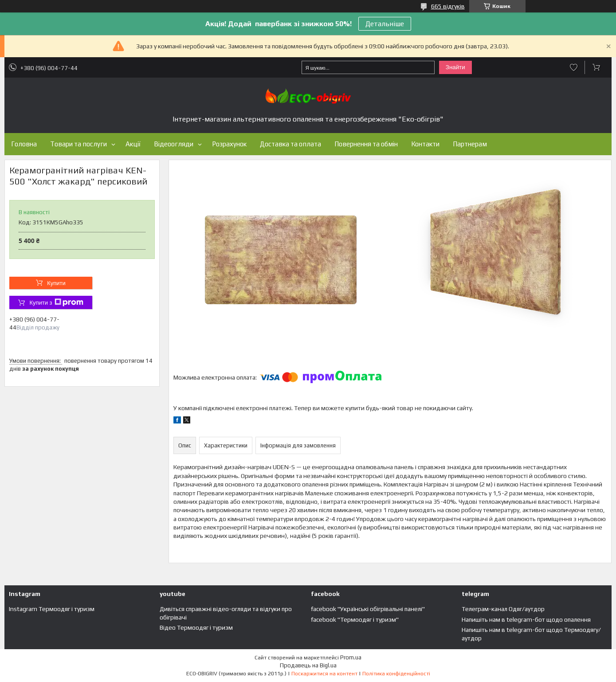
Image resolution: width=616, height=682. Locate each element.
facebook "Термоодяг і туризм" (355, 619)
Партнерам (470, 144)
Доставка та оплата (290, 144)
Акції (133, 144)
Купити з (56, 302)
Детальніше (385, 24)
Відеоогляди (174, 144)
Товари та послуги (78, 144)
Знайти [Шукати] (455, 67)
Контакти (425, 144)
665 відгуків (448, 6)
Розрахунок (229, 144)
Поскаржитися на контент (324, 674)
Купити (56, 283)
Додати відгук (574, 67)
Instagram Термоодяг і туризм (52, 609)
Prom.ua (351, 657)
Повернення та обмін (366, 144)
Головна (24, 144)
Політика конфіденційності (396, 674)
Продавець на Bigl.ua (308, 665)
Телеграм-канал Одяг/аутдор (503, 609)
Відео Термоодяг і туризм (196, 627)
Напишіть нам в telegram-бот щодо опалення (526, 619)
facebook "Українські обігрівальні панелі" (368, 609)
